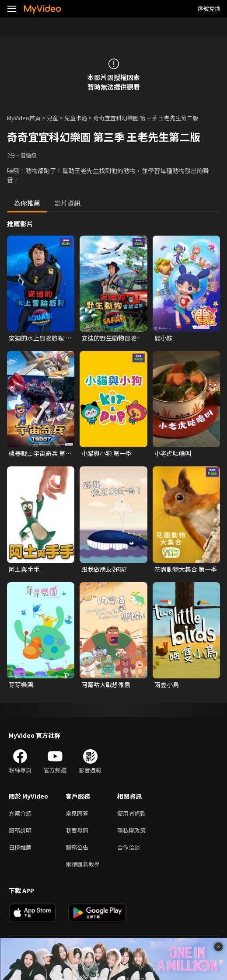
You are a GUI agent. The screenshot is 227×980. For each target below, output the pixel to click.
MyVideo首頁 (24, 118)
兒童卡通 (76, 118)
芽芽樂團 (21, 685)
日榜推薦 (20, 847)
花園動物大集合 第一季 (186, 569)
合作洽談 (129, 847)
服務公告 (77, 847)
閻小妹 (164, 338)
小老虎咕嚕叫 (173, 453)
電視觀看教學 (83, 864)
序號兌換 (209, 9)
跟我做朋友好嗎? (104, 569)
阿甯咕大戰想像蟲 (106, 685)
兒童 (52, 118)
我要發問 (77, 830)
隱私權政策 (131, 830)
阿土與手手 (24, 569)
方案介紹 (20, 813)
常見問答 (77, 813)
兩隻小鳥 (167, 685)
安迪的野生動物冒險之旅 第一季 (112, 338)
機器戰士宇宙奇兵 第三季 (40, 453)
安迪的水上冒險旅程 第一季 (40, 338)
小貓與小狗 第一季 (107, 453)
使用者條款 (131, 813)
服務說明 (20, 830)
